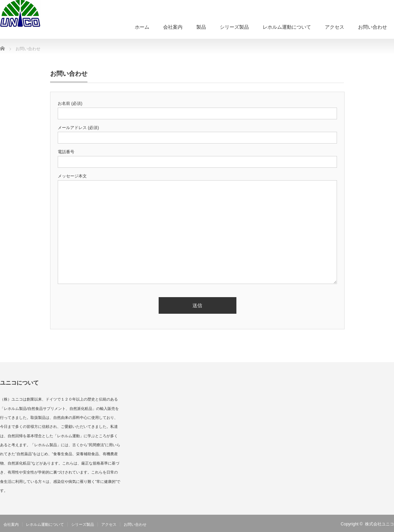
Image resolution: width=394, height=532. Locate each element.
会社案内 (173, 27)
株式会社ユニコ (379, 524)
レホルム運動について (287, 27)
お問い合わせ (373, 27)
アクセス (335, 27)
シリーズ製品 (234, 27)
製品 (201, 27)
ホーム (142, 27)
